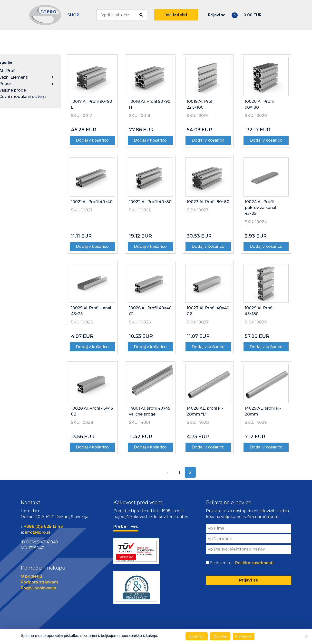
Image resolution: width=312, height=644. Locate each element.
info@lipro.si (37, 532)
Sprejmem (197, 636)
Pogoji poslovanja (38, 588)
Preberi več (244, 636)
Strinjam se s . (242, 563)
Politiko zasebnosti (254, 563)
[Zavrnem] (306, 636)
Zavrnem (220, 636)
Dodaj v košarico (92, 140)
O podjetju (31, 576)
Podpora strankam (39, 582)
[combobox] (122, 15)
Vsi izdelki (176, 15)
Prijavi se (217, 15)
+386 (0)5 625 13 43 (44, 526)
